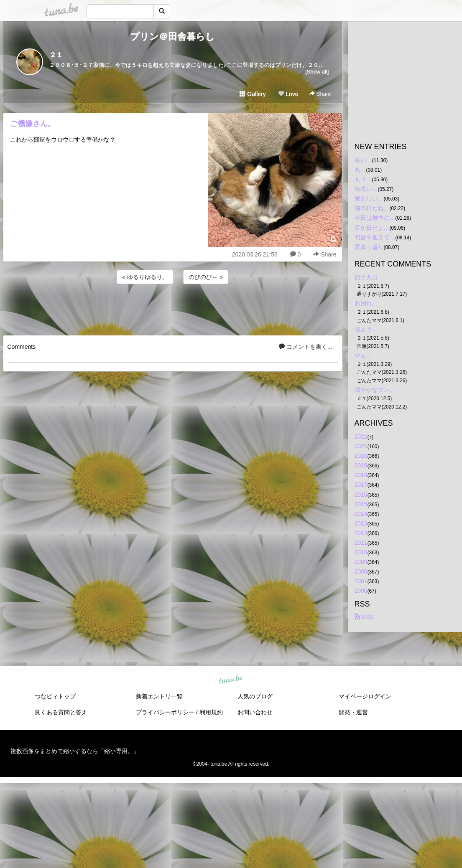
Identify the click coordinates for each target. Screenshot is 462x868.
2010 (361, 552)
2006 (361, 591)
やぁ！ (363, 355)
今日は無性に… (375, 218)
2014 (361, 514)
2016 (361, 495)
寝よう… (366, 329)
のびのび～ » (206, 277)
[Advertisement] (173, 308)
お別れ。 (366, 303)
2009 (361, 562)
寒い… (363, 160)
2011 (361, 543)
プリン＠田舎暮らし (172, 37)
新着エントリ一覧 (159, 696)
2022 (361, 437)
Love (288, 94)
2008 (361, 571)
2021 (361, 446)
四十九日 (366, 277)
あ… (360, 170)
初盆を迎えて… (375, 237)
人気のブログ (255, 696)
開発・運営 (353, 712)
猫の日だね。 (372, 208)
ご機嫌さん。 (33, 124)
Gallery (253, 94)
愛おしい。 (369, 198)
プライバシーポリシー (165, 712)
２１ (56, 55)
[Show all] (317, 72)
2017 (361, 485)
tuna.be (231, 679)
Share (320, 94)
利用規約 (211, 712)
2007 (361, 581)
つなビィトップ (55, 696)
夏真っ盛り (369, 247)
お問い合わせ (255, 712)
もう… (363, 179)
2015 (361, 504)
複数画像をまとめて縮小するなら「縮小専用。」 (75, 751)
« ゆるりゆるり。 (145, 277)
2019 (361, 465)
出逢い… (366, 189)
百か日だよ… (372, 228)
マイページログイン (365, 696)
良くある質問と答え (61, 712)
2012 (361, 533)
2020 (361, 456)
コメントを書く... (306, 347)
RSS (364, 617)
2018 (361, 475)
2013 (361, 523)
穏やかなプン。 (375, 390)
